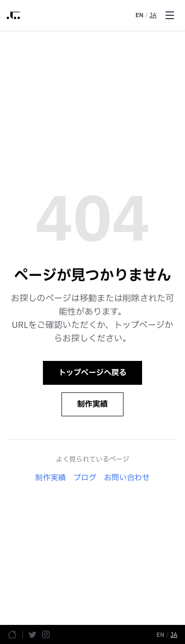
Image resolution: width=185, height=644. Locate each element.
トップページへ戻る (93, 373)
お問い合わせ (127, 478)
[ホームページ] (12, 634)
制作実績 (92, 404)
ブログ (85, 478)
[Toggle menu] (170, 15)
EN (139, 15)
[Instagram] (46, 634)
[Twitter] (32, 634)
